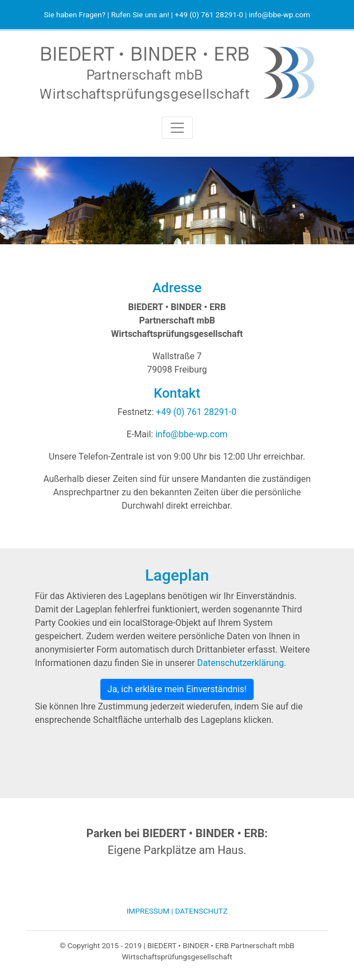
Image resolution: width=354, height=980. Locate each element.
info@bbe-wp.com (279, 15)
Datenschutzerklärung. (241, 663)
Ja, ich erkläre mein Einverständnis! (177, 689)
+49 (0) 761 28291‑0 (209, 15)
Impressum (148, 911)
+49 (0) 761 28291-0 (196, 412)
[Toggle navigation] (177, 128)
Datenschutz (201, 911)
